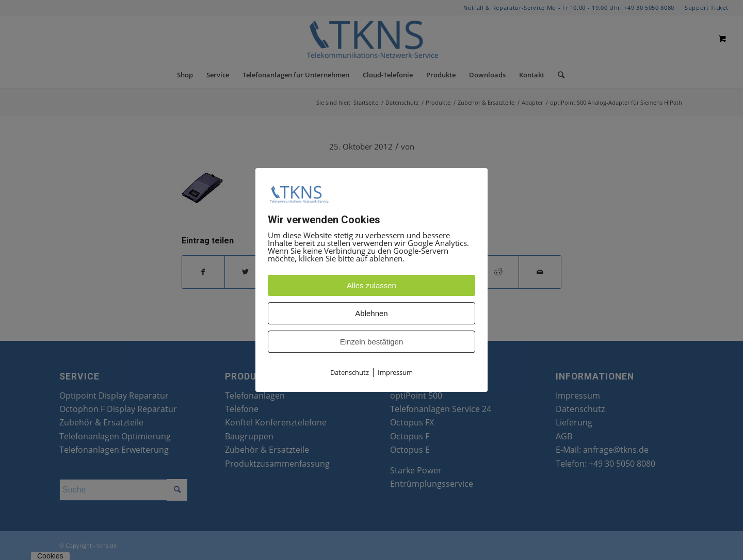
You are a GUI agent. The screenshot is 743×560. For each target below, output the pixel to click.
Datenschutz (350, 373)
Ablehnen (371, 314)
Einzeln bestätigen (372, 342)
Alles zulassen (372, 286)
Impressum (395, 373)
